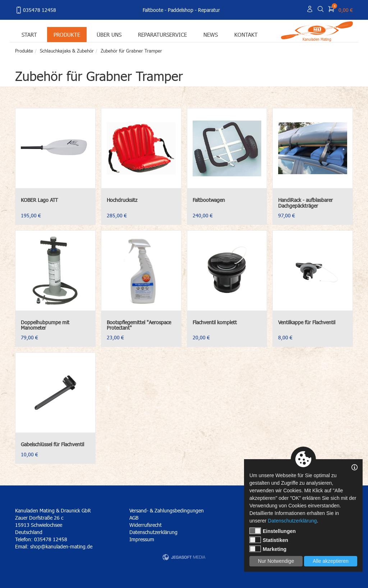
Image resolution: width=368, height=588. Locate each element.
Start (29, 34)
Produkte (67, 34)
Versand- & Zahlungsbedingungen (167, 510)
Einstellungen (273, 531)
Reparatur (209, 10)
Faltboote (153, 10)
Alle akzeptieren (331, 561)
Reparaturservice (162, 34)
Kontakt (246, 34)
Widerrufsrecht (146, 525)
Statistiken (269, 540)
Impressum (142, 539)
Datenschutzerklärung (153, 532)
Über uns (109, 34)
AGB (134, 518)
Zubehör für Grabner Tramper (131, 51)
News (211, 34)
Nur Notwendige (276, 561)
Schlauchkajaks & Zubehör (67, 51)
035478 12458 (36, 10)
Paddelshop (181, 10)
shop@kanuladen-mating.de (61, 546)
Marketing (268, 549)
